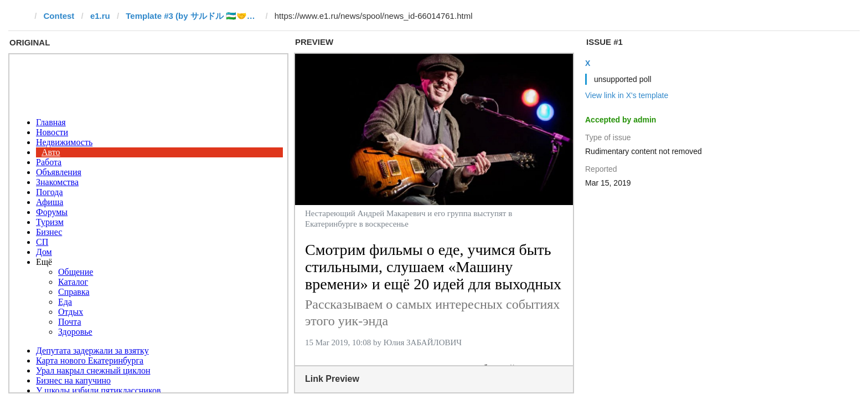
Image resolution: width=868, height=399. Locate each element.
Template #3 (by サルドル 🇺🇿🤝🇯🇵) (192, 16)
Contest (59, 16)
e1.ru (100, 16)
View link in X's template (627, 95)
